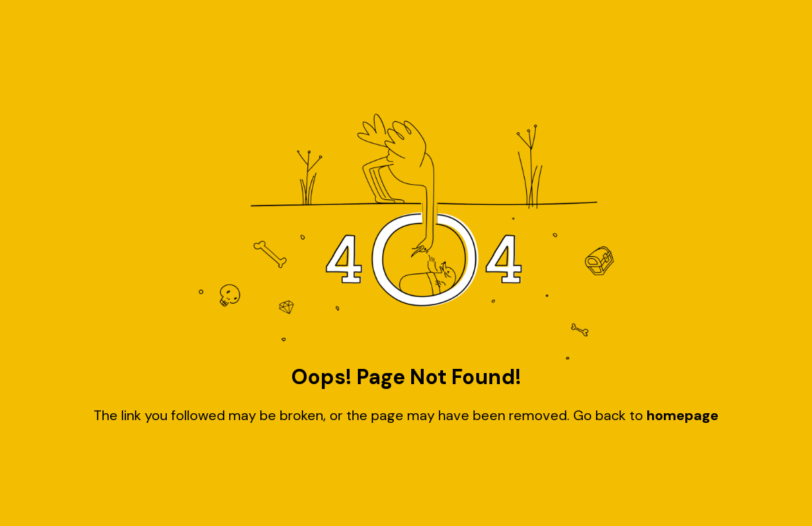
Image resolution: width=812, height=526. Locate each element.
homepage (683, 415)
